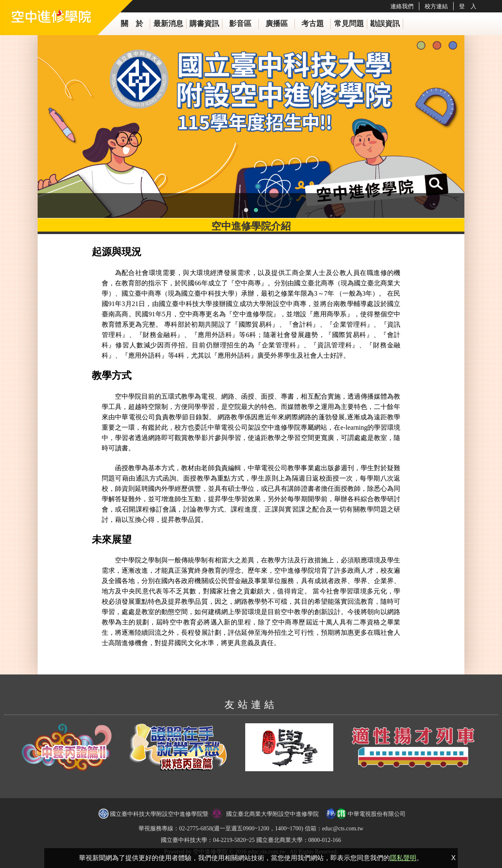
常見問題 (349, 24)
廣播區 (277, 24)
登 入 (468, 6)
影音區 (240, 24)
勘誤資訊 (385, 24)
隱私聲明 (403, 858)
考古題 (313, 24)
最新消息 (168, 24)
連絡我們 (402, 6)
